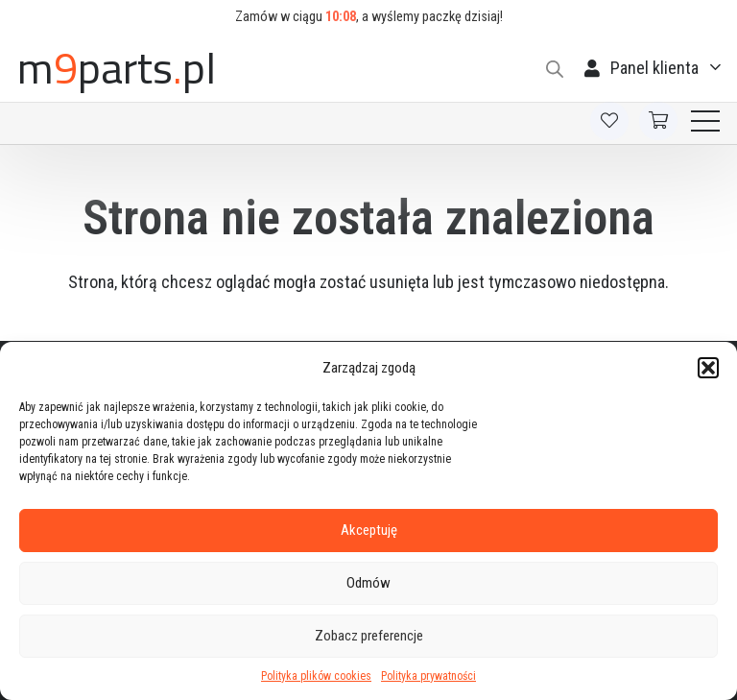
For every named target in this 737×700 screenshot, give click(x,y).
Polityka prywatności (428, 676)
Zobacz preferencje (369, 636)
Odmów (368, 583)
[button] (708, 368)
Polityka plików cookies (316, 676)
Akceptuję (369, 530)
